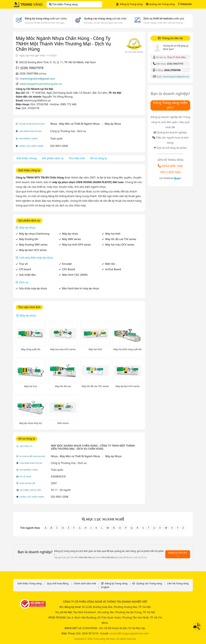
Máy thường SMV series (33, 245)
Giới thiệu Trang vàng (30, 583)
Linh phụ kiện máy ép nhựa (36, 258)
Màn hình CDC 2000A (75, 275)
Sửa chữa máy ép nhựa (33, 288)
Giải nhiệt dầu (27, 275)
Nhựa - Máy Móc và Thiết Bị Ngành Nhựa (75, 124)
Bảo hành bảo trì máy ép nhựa (80, 288)
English (105, 587)
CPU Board (69, 269)
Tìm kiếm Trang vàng (63, 4)
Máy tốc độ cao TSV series (121, 239)
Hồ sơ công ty (98, 158)
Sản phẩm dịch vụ (53, 158)
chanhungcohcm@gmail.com (37, 79)
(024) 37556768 (172, 70)
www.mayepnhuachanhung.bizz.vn (41, 84)
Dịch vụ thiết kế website (164, 18)
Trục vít (23, 264)
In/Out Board (113, 269)
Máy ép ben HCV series (33, 250)
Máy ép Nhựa (113, 124)
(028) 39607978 (32, 68)
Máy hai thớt (113, 234)
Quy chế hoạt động (58, 583)
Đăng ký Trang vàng (129, 4)
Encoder (67, 264)
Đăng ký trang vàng (46, 18)
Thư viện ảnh (77, 158)
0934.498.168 (172, 166)
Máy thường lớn (29, 239)
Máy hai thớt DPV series (76, 245)
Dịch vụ (24, 282)
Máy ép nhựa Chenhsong (34, 234)
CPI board (25, 269)
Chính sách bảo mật (85, 583)
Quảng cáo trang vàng (105, 18)
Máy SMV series (72, 239)
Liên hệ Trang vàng (178, 583)
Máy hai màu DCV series (120, 245)
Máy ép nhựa (27, 228)
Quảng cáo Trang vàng (160, 4)
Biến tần (110, 264)
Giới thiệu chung (27, 158)
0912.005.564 (170, 172)
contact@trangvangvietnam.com (129, 633)
